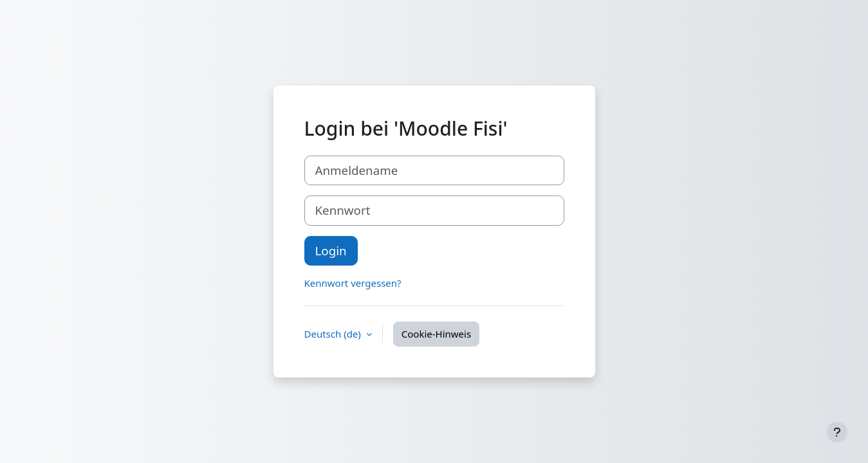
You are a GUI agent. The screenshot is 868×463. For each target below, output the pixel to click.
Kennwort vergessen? (353, 283)
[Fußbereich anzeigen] (837, 432)
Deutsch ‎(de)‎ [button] (334, 334)
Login (331, 250)
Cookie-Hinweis (436, 334)
